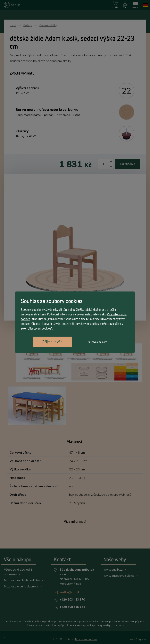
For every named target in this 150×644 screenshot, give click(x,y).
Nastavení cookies (97, 342)
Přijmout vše (52, 342)
